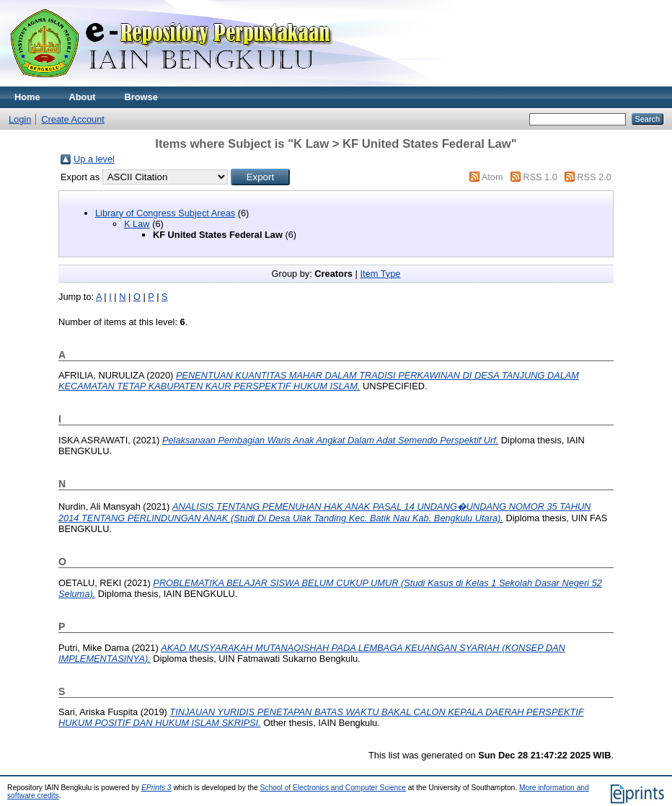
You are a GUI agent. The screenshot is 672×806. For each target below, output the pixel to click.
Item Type (380, 274)
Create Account (73, 119)
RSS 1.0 (540, 177)
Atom (492, 177)
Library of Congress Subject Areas (165, 213)
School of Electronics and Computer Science (333, 788)
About (83, 97)
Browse (141, 97)
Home (27, 97)
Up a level (94, 159)
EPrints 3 (156, 788)
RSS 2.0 (594, 177)
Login (20, 119)
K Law (137, 224)
